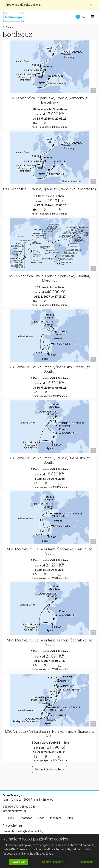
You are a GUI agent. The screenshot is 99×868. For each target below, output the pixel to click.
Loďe (41, 818)
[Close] (91, 5)
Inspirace (56, 818)
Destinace (26, 818)
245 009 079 (11, 807)
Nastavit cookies (53, 862)
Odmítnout (86, 862)
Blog (70, 818)
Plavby (10, 818)
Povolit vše (18, 862)
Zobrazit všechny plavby (50, 769)
